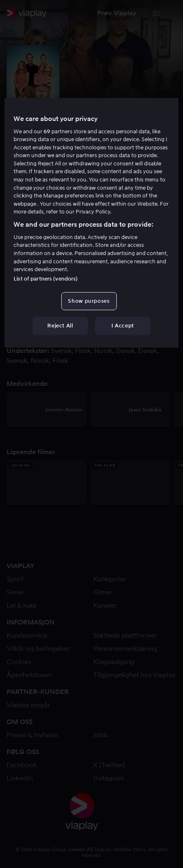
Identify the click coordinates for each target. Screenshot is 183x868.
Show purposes (89, 301)
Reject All (60, 326)
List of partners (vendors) (46, 279)
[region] (91, 223)
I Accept (123, 326)
